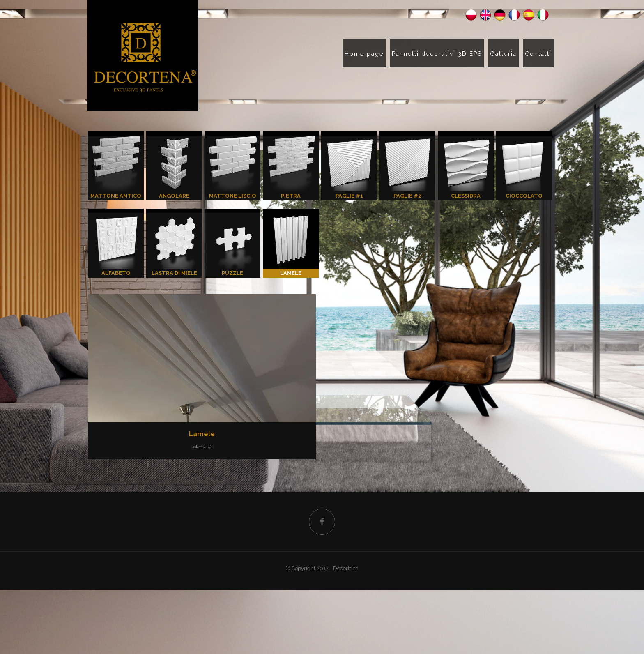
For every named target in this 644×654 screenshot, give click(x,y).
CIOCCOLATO (524, 167)
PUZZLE (232, 244)
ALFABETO (116, 244)
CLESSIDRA (466, 167)
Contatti (538, 54)
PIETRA (291, 167)
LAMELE (291, 244)
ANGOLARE (174, 167)
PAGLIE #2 (407, 167)
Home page (364, 54)
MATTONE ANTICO (116, 167)
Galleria (503, 54)
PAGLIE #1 (349, 167)
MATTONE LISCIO (232, 167)
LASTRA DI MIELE (174, 244)
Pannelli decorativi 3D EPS (437, 54)
